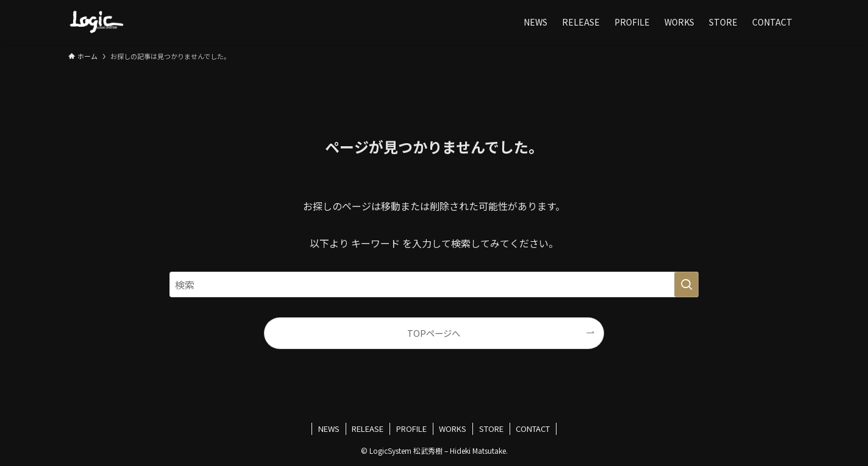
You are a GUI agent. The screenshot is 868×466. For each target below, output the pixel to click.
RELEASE (368, 429)
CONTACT (533, 429)
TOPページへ (434, 333)
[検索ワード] (434, 284)
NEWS (329, 429)
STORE (491, 429)
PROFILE (411, 429)
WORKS (453, 429)
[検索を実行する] (686, 284)
